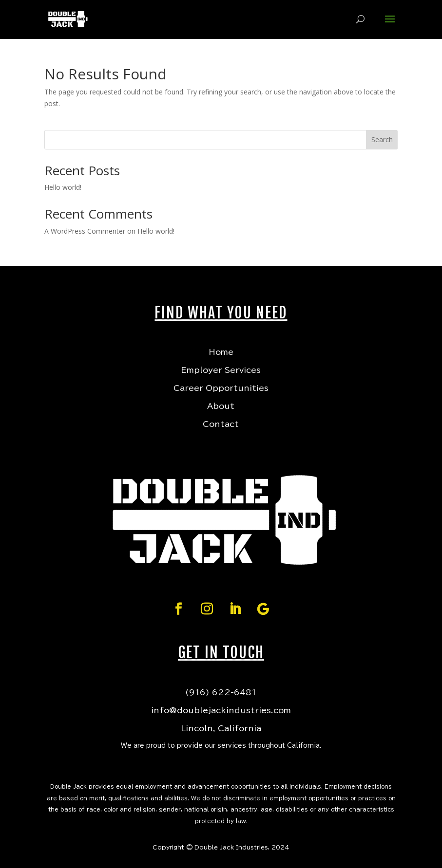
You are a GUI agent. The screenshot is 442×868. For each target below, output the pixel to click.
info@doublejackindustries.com (221, 710)
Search (382, 139)
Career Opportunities (221, 388)
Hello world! (63, 187)
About (221, 406)
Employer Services (221, 370)
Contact (221, 424)
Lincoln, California (221, 728)
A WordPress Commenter (85, 231)
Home (221, 352)
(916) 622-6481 (221, 692)
